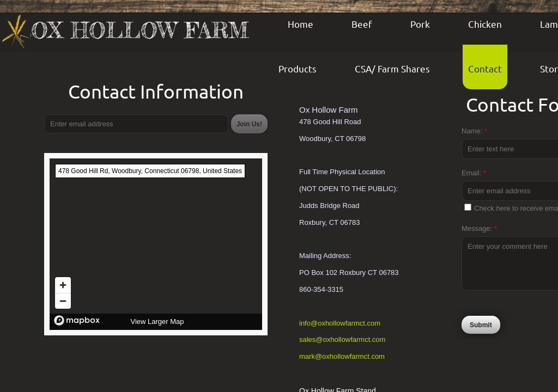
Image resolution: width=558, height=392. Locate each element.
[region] (156, 244)
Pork (420, 24)
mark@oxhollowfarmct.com (342, 356)
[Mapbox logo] (77, 320)
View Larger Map (157, 321)
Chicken (485, 24)
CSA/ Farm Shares (392, 68)
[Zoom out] (63, 301)
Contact (485, 68)
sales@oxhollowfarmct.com (342, 339)
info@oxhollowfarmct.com (340, 323)
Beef (362, 24)
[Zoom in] (63, 285)
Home (301, 24)
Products (298, 68)
